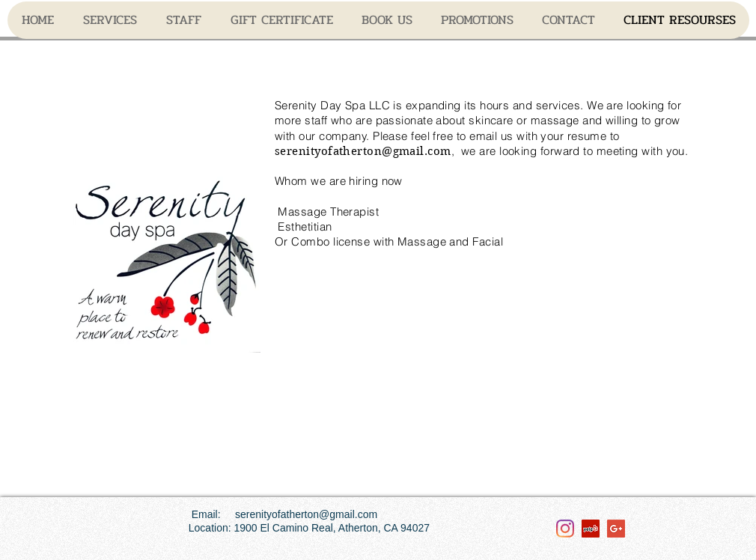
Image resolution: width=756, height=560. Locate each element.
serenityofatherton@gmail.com (363, 151)
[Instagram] (565, 529)
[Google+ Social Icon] (616, 529)
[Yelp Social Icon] (591, 529)
